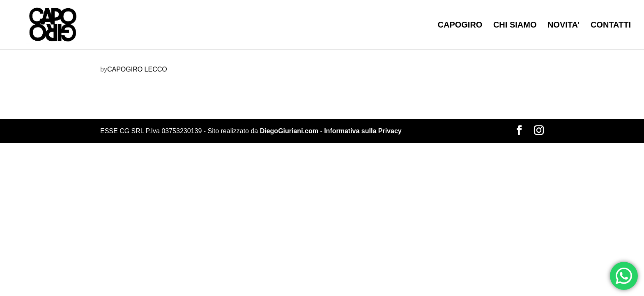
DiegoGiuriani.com (289, 131)
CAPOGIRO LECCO (137, 69)
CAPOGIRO (460, 25)
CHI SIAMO (515, 25)
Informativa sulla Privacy (363, 131)
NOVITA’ (564, 25)
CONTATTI (611, 25)
